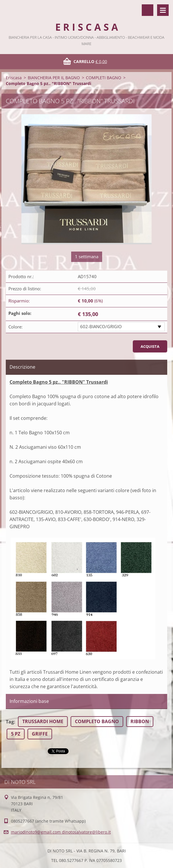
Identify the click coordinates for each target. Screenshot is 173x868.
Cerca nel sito (148, 10)
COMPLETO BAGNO (97, 721)
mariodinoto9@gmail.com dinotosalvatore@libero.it (61, 832)
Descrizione (22, 367)
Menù (163, 10)
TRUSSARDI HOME (43, 721)
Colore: (15, 327)
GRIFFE (40, 734)
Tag (10, 722)
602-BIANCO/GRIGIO (101, 326)
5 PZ (16, 734)
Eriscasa (14, 78)
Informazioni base (29, 701)
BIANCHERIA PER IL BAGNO (54, 78)
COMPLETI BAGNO (104, 78)
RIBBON (140, 721)
